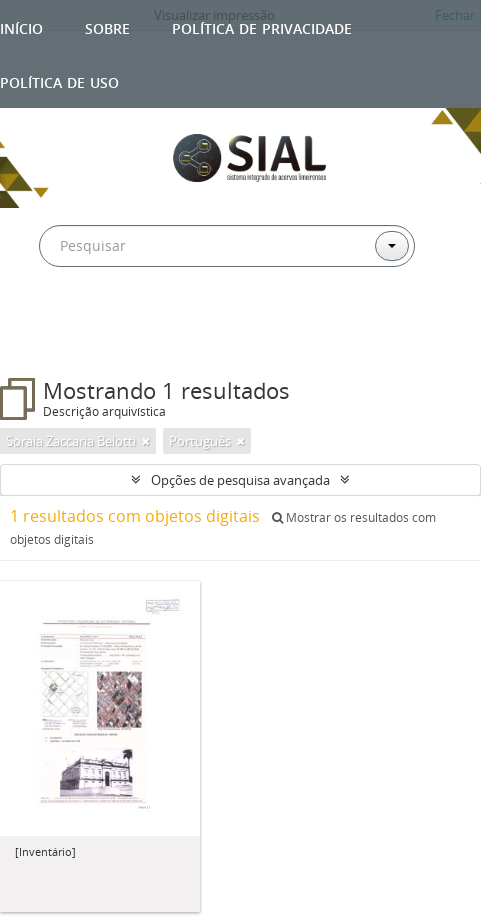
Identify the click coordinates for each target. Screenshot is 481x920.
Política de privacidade (262, 26)
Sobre (107, 26)
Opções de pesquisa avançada (240, 480)
